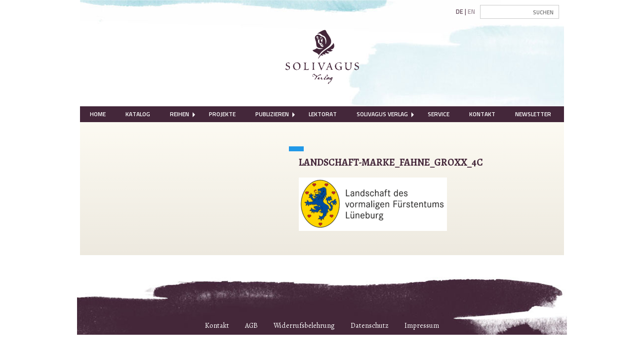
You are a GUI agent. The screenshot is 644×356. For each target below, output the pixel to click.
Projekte (222, 114)
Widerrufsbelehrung (304, 325)
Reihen (180, 114)
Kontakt (482, 114)
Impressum (422, 325)
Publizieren (272, 114)
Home (98, 114)
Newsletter (533, 114)
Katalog (138, 114)
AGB (251, 325)
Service (439, 114)
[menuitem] (98, 114)
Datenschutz (370, 325)
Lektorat (323, 114)
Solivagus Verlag (382, 114)
